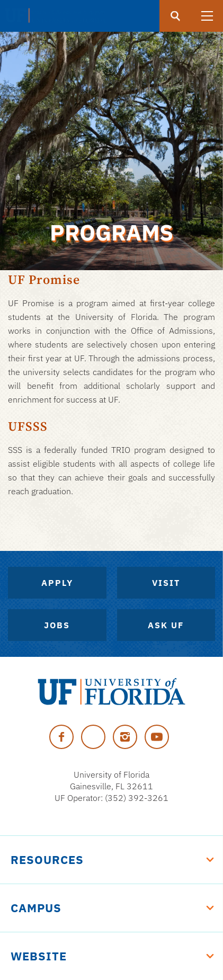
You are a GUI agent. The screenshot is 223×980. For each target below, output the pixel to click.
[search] (175, 16)
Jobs (57, 625)
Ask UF (166, 625)
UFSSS (28, 426)
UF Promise (44, 279)
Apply (57, 583)
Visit (166, 583)
